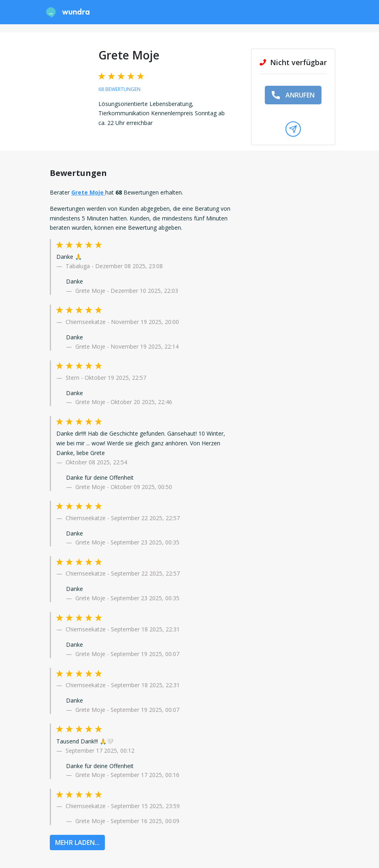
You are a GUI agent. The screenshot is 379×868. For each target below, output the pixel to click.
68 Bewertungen (119, 89)
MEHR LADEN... (77, 843)
